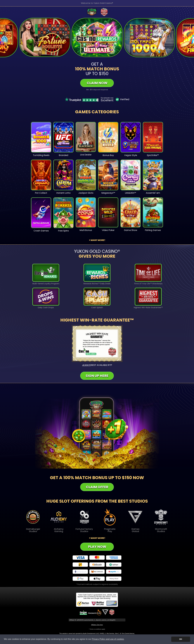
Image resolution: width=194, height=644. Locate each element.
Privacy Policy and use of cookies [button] (108, 639)
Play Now (97, 547)
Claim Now (97, 83)
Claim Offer (97, 487)
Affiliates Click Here (97, 625)
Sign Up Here (97, 376)
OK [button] (181, 639)
